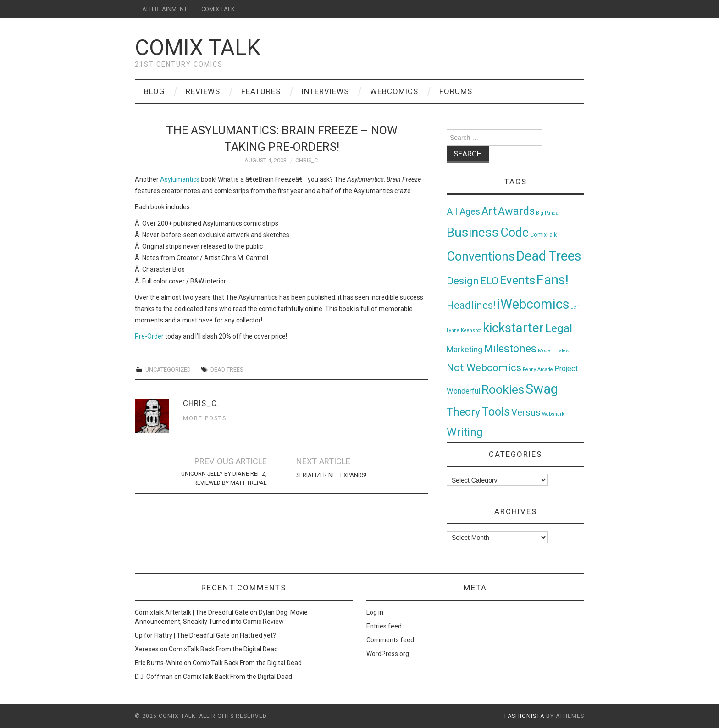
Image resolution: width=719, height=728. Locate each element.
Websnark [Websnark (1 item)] (553, 414)
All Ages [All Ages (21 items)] (463, 212)
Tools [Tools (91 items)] (496, 412)
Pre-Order (150, 336)
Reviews (203, 91)
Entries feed (384, 626)
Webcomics (394, 91)
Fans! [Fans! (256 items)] (553, 280)
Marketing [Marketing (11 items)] (465, 350)
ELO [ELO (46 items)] (489, 281)
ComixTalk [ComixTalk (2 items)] (543, 235)
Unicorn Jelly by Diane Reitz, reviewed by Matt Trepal (224, 478)
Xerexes (147, 649)
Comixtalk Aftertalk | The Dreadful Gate (192, 612)
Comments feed (390, 640)
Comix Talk (198, 47)
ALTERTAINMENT (165, 9)
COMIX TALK (218, 9)
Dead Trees (227, 370)
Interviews (325, 91)
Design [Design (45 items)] (463, 281)
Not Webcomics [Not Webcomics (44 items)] (484, 368)
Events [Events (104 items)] (517, 280)
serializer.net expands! (331, 475)
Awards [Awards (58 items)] (516, 211)
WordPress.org (388, 654)
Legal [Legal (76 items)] (559, 328)
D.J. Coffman (154, 677)
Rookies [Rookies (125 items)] (503, 389)
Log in (375, 612)
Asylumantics (180, 179)
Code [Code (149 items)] (514, 233)
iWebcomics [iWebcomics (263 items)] (533, 304)
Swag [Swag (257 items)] (542, 389)
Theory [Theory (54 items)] (463, 412)
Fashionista (524, 716)
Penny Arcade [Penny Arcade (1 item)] (538, 370)
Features (261, 91)
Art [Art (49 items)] (489, 211)
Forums (456, 91)
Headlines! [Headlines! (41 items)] (471, 305)
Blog (154, 91)
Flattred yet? (258, 635)
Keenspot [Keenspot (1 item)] (471, 331)
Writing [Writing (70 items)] (465, 432)
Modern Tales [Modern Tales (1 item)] (553, 351)
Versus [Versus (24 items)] (526, 412)
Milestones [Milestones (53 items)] (510, 349)
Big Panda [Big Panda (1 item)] (547, 213)
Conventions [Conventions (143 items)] (481, 256)
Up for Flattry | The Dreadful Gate (182, 635)
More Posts (205, 418)
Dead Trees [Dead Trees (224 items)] (549, 256)
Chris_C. (307, 160)
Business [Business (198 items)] (473, 232)
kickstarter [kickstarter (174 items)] (513, 328)
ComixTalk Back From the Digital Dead (223, 649)
